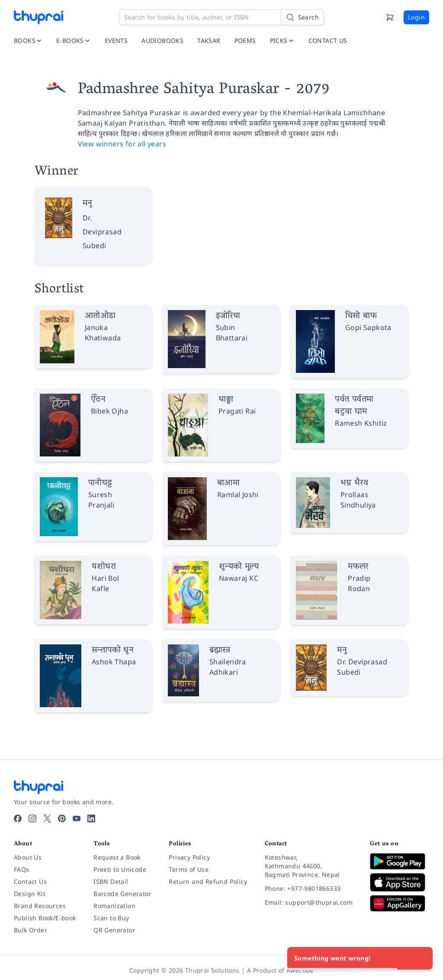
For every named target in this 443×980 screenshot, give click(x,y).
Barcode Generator (122, 894)
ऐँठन (98, 400)
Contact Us (30, 881)
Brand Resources (40, 906)
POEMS (245, 40)
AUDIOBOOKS (162, 40)
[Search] (302, 17)
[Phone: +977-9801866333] (311, 889)
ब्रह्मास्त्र (220, 650)
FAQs (22, 869)
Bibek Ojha (109, 411)
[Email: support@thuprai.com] (311, 902)
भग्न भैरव (354, 483)
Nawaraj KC (239, 578)
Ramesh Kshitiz (361, 423)
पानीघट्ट (100, 483)
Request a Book (117, 857)
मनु (88, 204)
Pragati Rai (237, 411)
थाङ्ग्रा (226, 400)
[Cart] (390, 17)
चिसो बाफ (361, 316)
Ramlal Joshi (238, 495)
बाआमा (228, 483)
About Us (28, 857)
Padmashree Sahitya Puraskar (179, 90)
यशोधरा (104, 567)
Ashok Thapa (114, 662)
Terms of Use (189, 869)
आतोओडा (100, 316)
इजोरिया (228, 316)
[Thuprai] (39, 17)
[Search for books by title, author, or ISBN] (221, 17)
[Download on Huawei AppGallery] (400, 903)
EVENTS (116, 40)
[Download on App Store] (400, 882)
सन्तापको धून (113, 650)
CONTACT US (328, 40)
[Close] (421, 958)
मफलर (358, 567)
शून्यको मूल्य (239, 567)
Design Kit (30, 894)
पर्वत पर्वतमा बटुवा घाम (354, 406)
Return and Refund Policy (208, 881)
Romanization (114, 906)
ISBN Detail (111, 881)
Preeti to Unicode (120, 869)
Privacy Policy (189, 857)
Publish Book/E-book (45, 918)
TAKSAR (209, 40)
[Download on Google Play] (400, 861)
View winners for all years (122, 144)
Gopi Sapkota (368, 327)
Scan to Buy (111, 918)
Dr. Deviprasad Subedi (102, 232)
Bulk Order (30, 930)
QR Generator (114, 930)
